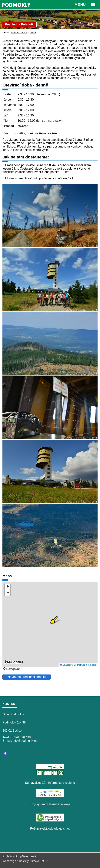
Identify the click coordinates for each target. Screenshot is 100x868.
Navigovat (11, 669)
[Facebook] (5, 754)
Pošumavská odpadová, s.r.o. (50, 829)
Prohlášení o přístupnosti (19, 856)
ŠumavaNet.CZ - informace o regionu (50, 783)
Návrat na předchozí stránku (27, 677)
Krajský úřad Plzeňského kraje (50, 804)
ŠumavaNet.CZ (39, 861)
